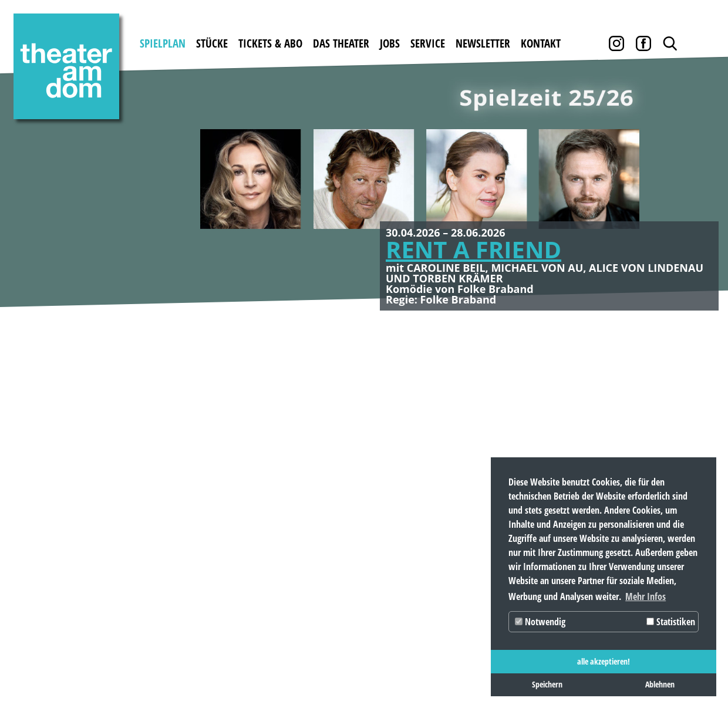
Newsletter (483, 43)
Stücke (212, 43)
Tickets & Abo (270, 43)
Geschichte (309, 461)
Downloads (476, 461)
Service (428, 43)
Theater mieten (322, 481)
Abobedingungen (214, 522)
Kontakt (541, 43)
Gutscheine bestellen (224, 481)
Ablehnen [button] (660, 684)
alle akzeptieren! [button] (604, 661)
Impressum (41, 668)
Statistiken (671, 622)
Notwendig (540, 622)
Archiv (466, 481)
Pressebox (474, 543)
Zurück (29, 191)
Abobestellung (208, 543)
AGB (459, 502)
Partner (470, 522)
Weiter (699, 191)
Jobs (390, 43)
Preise (185, 502)
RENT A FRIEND (473, 249)
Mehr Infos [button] (646, 596)
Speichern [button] (547, 684)
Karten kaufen (208, 461)
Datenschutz (112, 668)
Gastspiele (115, 461)
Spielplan (163, 43)
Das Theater (341, 43)
